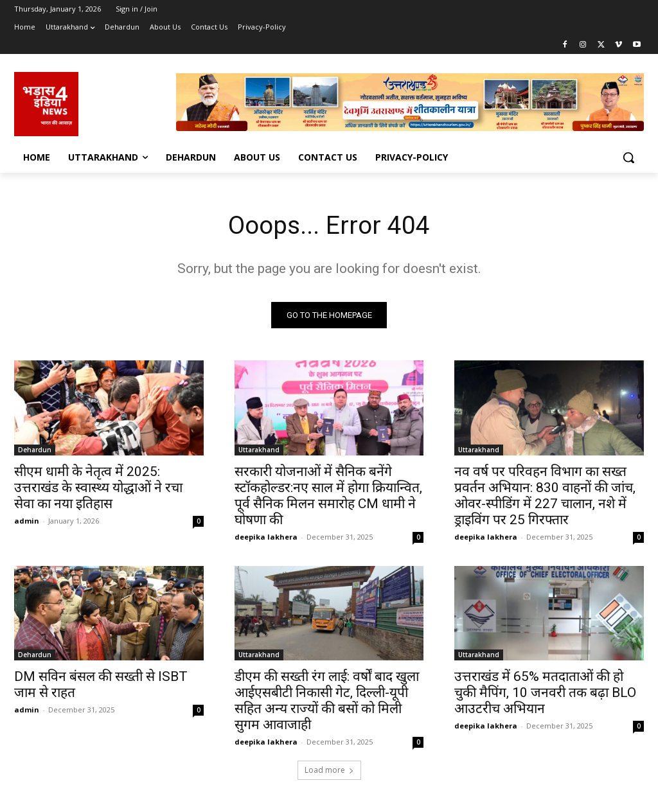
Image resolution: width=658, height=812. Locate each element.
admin (27, 521)
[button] (628, 157)
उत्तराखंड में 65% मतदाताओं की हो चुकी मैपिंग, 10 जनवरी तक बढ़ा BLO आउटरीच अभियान (545, 694)
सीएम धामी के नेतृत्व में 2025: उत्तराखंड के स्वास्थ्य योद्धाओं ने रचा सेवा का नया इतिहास (98, 488)
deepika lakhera (266, 537)
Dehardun (35, 450)
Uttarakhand (259, 450)
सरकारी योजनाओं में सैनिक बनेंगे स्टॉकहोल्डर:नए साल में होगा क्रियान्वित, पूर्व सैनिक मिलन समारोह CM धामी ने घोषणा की (328, 496)
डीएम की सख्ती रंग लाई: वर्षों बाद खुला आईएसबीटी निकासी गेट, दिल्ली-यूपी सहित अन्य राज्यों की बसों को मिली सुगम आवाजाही (327, 702)
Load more (329, 771)
